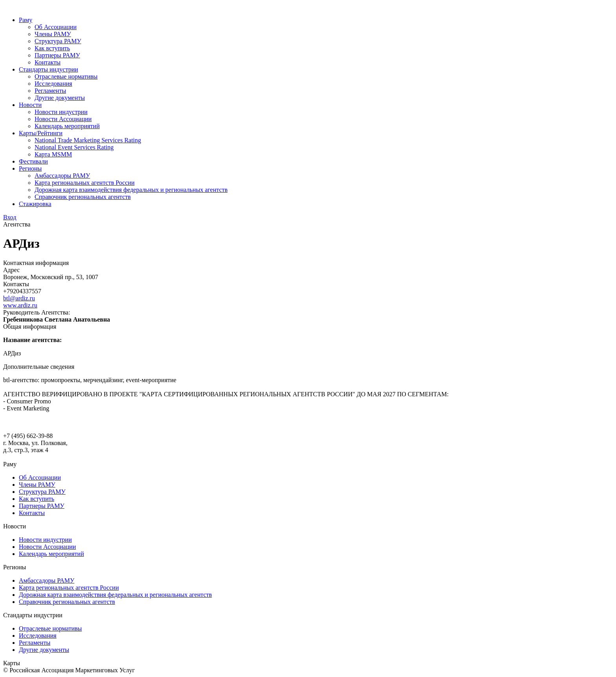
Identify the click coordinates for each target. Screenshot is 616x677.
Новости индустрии (61, 112)
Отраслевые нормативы (66, 76)
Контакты (48, 62)
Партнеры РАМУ (57, 55)
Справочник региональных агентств (83, 197)
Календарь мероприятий (67, 126)
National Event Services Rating (74, 147)
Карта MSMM (53, 154)
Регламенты (50, 91)
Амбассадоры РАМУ (62, 176)
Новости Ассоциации (63, 119)
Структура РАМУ (58, 41)
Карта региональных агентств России (84, 183)
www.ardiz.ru (20, 305)
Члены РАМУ (53, 34)
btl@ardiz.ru (19, 298)
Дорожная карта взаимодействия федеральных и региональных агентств (131, 190)
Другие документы (60, 98)
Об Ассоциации (56, 27)
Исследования (53, 84)
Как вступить (52, 48)
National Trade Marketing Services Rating (88, 140)
